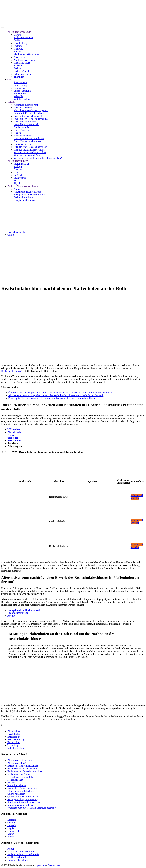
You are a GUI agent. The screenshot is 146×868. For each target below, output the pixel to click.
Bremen (18, 46)
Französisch (20, 178)
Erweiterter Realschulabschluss (29, 116)
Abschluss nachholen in (19, 32)
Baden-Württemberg (24, 37)
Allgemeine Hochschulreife (27, 192)
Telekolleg (19, 96)
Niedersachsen (21, 57)
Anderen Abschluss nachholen (23, 186)
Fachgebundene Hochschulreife (29, 195)
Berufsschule (20, 88)
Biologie (18, 166)
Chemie (18, 169)
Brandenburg (20, 43)
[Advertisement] (73, 261)
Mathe (17, 181)
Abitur (17, 189)
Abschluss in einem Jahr (26, 105)
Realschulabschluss (17, 232)
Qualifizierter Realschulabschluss (30, 147)
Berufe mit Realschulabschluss (29, 113)
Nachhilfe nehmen (23, 136)
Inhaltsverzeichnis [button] (10, 387)
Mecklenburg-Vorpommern (27, 54)
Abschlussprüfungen (18, 161)
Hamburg (18, 49)
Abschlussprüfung (23, 108)
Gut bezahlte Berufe (24, 127)
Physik (17, 183)
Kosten (17, 133)
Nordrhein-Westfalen (24, 60)
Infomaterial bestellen (137, 497)
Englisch (18, 175)
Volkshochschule (22, 99)
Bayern (17, 35)
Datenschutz (54, 865)
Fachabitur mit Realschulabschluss (31, 119)
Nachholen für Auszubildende (29, 138)
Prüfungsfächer (21, 164)
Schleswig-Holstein (23, 74)
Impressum (40, 865)
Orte (10, 80)
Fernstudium (20, 94)
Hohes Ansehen (22, 130)
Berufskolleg (20, 85)
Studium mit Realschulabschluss (30, 152)
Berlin (17, 40)
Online (11, 235)
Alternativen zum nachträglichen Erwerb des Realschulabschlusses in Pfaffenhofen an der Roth (56, 395)
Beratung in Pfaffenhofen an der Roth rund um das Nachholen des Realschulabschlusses (52, 398)
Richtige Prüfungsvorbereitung (29, 150)
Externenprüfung (22, 91)
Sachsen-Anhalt (22, 71)
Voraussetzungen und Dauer (28, 155)
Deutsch (18, 172)
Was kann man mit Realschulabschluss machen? (38, 158)
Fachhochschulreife (23, 197)
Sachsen (18, 68)
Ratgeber (12, 102)
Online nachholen (23, 144)
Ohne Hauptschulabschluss (27, 141)
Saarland (18, 66)
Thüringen (19, 77)
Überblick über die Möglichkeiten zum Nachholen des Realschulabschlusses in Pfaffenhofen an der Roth (61, 393)
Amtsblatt (13, 443)
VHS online (14, 429)
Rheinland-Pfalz (22, 63)
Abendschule (20, 82)
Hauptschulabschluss (24, 200)
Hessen (17, 51)
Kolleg (11, 435)
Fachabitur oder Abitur (25, 122)
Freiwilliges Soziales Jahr (27, 124)
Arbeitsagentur (16, 446)
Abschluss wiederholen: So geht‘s (31, 110)
